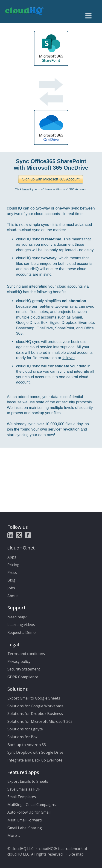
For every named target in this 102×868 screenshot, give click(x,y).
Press (12, 573)
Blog (11, 580)
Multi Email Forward (25, 820)
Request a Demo (22, 632)
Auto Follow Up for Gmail (29, 812)
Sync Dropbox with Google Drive (35, 752)
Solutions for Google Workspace (35, 706)
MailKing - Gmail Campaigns (32, 805)
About (13, 596)
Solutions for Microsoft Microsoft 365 (40, 721)
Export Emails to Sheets (28, 781)
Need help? (17, 617)
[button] (51, 179)
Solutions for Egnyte (25, 729)
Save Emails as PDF (24, 789)
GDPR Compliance (23, 677)
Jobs (11, 588)
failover (68, 358)
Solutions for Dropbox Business (35, 714)
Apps (12, 557)
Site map (76, 854)
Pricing (13, 565)
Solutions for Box (22, 737)
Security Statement (24, 669)
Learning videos (21, 625)
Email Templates (22, 797)
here (25, 189)
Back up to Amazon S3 (27, 745)
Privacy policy (19, 661)
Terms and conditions (26, 654)
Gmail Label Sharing (25, 828)
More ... (14, 836)
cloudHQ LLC (18, 854)
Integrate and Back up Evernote (35, 760)
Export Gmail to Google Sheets (34, 698)
